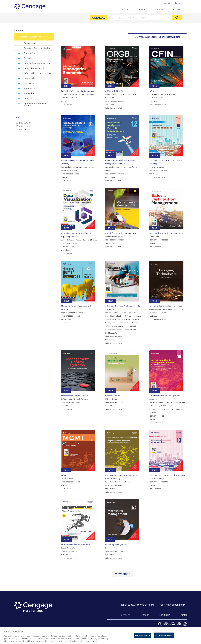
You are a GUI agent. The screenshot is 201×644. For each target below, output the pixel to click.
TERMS (184, 615)
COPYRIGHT (165, 615)
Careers (178, 3)
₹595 (155, 228)
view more (123, 574)
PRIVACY (145, 615)
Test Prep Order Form (172, 605)
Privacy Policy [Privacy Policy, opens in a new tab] (91, 643)
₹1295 (67, 228)
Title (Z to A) (25, 126)
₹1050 (111, 301)
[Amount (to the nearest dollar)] (140, 18)
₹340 (110, 228)
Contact (177, 9)
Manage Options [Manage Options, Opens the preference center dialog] (143, 637)
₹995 (155, 391)
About (142, 9)
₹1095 (155, 155)
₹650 (155, 301)
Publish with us (164, 3)
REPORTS (126, 615)
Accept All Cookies (164, 637)
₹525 (110, 540)
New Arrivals (25, 129)
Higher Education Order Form (137, 605)
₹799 (66, 391)
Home (125, 9)
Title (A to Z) (25, 123)
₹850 (66, 86)
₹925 (110, 86)
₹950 (66, 155)
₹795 (66, 470)
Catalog (160, 9)
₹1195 (111, 155)
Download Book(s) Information (157, 37)
